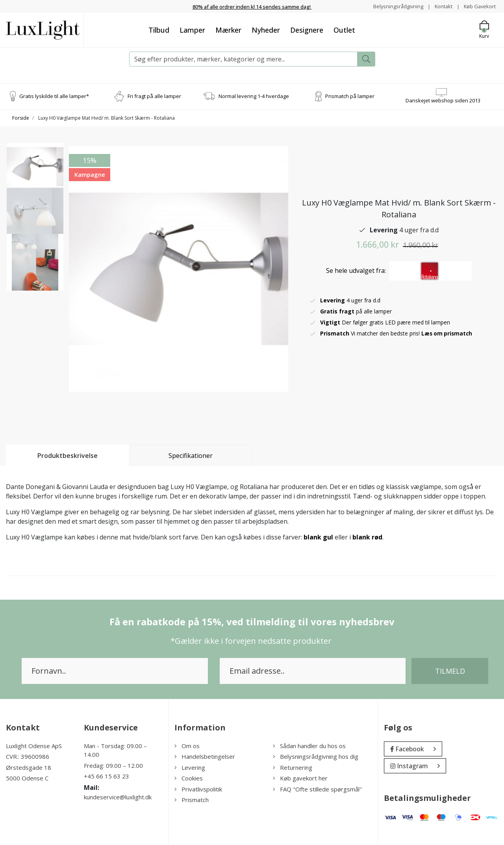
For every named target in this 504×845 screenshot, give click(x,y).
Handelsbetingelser (205, 756)
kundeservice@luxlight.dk (118, 797)
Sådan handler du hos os (309, 746)
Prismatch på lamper (350, 96)
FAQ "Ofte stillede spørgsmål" (317, 789)
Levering (190, 767)
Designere (307, 30)
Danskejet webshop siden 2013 (443, 100)
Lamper (192, 30)
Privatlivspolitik (198, 789)
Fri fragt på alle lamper (154, 96)
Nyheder (266, 30)
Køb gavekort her (300, 778)
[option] (35, 174)
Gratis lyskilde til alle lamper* (54, 96)
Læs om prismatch (448, 333)
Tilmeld (450, 671)
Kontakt (439, 6)
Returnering (293, 767)
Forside (21, 118)
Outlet (344, 30)
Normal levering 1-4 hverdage (254, 96)
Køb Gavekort (478, 6)
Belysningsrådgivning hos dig (316, 756)
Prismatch (192, 800)
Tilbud (159, 30)
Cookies (189, 778)
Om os (187, 746)
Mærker (228, 30)
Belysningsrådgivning (391, 6)
